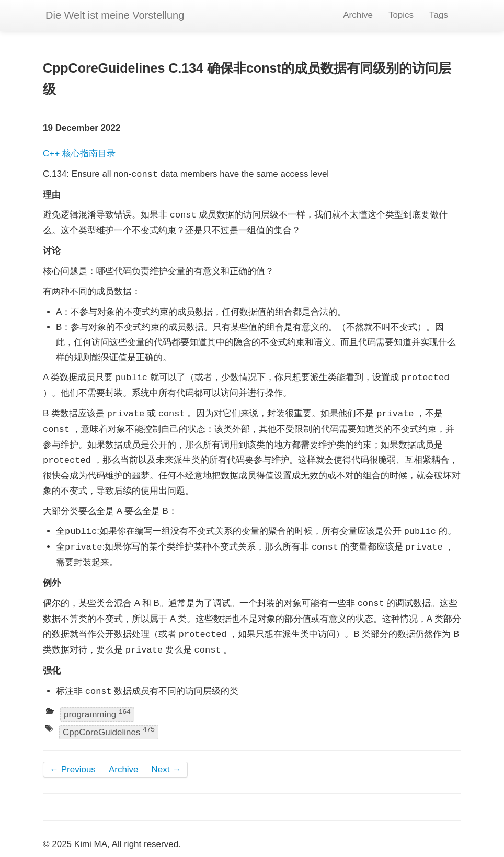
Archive (358, 15)
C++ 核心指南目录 (79, 153)
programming (97, 713)
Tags (439, 15)
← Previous (73, 769)
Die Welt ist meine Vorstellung (115, 15)
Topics (401, 15)
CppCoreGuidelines (109, 731)
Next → (167, 769)
